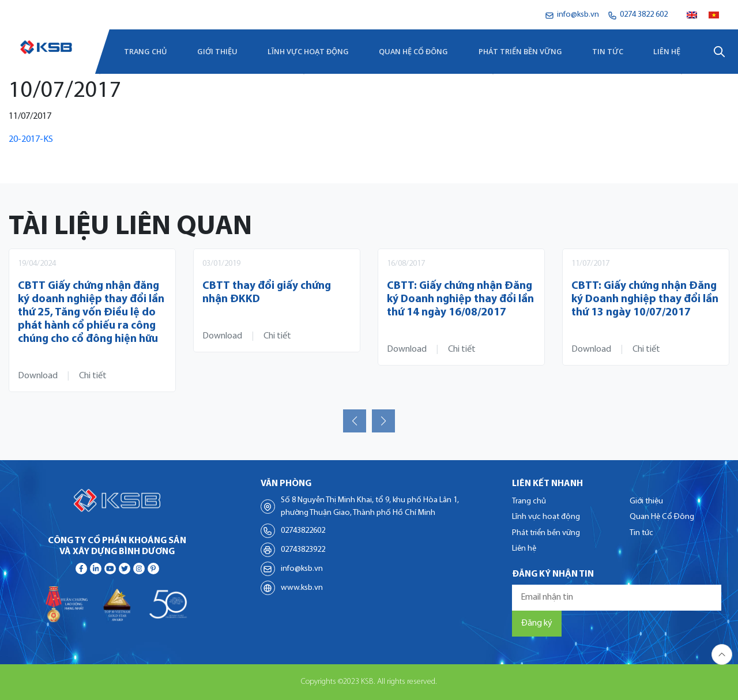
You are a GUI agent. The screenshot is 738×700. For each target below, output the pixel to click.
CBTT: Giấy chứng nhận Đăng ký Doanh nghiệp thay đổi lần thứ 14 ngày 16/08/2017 (460, 300)
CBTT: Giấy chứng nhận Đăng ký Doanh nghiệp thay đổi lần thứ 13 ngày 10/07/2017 (645, 300)
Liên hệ (667, 51)
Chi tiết (93, 376)
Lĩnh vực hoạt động (308, 51)
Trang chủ (146, 51)
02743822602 (303, 531)
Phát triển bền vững (520, 51)
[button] (355, 421)
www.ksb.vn (302, 588)
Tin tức (608, 51)
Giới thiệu (217, 51)
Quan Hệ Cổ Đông (413, 51)
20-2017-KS (31, 140)
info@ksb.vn (302, 569)
